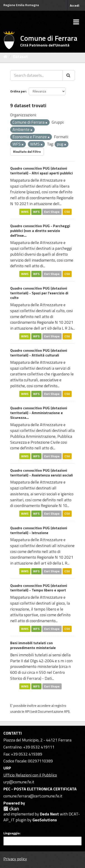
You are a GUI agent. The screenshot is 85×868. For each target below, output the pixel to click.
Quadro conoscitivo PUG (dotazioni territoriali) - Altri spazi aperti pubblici (41, 171)
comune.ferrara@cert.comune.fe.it (33, 796)
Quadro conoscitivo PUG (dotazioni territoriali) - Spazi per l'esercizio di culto (39, 293)
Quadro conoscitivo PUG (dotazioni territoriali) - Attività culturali (39, 353)
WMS (25, 212)
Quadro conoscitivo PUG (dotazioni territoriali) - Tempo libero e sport (39, 588)
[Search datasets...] (36, 75)
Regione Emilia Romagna (21, 5)
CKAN (11, 809)
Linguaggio (11, 833)
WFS (36, 212)
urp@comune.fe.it (19, 782)
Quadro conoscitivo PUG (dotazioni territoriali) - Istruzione (39, 530)
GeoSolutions (45, 820)
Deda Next (49, 814)
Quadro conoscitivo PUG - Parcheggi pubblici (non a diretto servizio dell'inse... (40, 231)
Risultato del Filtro (27, 151)
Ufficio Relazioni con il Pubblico (30, 775)
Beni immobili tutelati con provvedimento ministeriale (33, 645)
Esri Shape (52, 212)
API (27, 711)
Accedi (75, 5)
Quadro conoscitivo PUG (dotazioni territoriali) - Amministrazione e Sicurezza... (39, 413)
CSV (67, 212)
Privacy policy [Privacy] (15, 859)
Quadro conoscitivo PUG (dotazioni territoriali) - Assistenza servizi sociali (41, 473)
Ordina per (18, 91)
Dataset (20, 57)
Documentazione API (53, 711)
